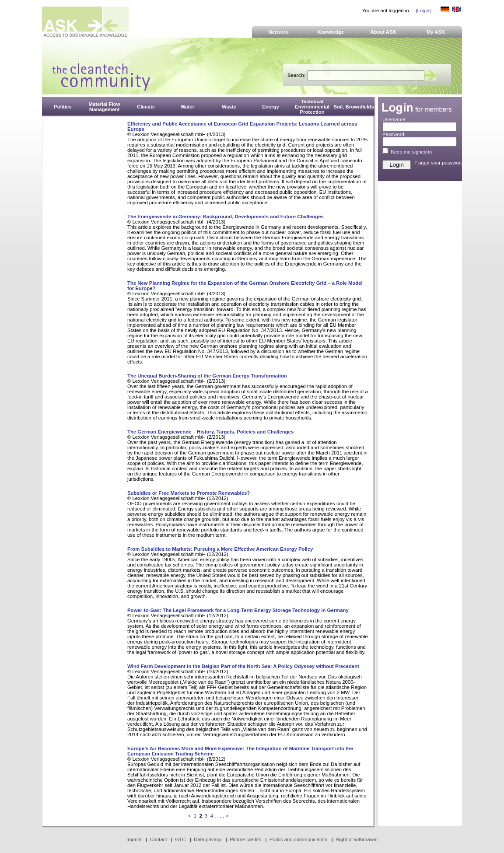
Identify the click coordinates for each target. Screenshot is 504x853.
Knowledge (331, 32)
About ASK (383, 32)
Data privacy (208, 839)
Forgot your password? (441, 163)
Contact (158, 839)
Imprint (134, 839)
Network (278, 32)
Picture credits (245, 839)
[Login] (423, 10)
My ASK (436, 32)
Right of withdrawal (357, 839)
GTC (180, 839)
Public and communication (299, 839)
